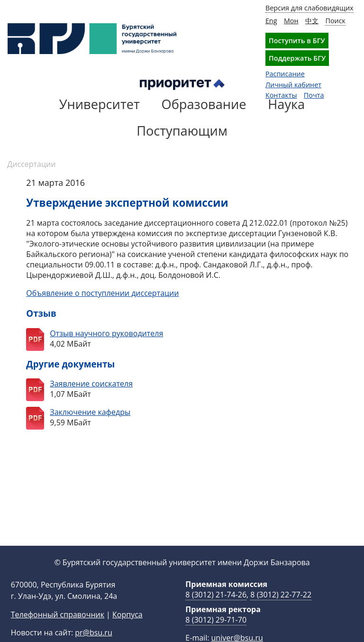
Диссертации (31, 164)
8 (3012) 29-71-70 (216, 635)
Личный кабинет (293, 85)
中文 (312, 21)
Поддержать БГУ (297, 58)
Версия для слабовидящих (309, 8)
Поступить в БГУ (297, 41)
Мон (291, 21)
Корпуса (127, 630)
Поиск (335, 21)
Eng (271, 21)
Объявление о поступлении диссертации (102, 293)
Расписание (285, 74)
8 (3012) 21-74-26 (216, 610)
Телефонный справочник (58, 630)
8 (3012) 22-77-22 (281, 610)
